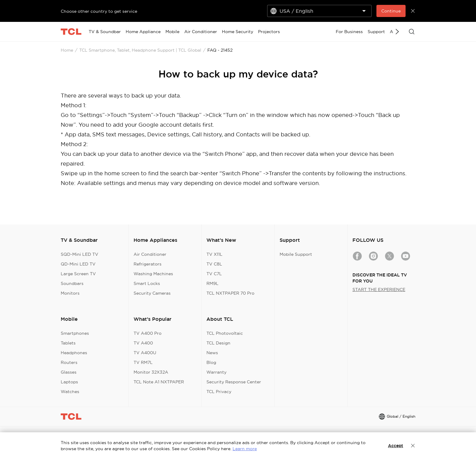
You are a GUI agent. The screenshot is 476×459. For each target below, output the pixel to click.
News (212, 353)
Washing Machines (153, 274)
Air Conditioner (150, 254)
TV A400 (143, 343)
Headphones (74, 353)
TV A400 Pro (148, 333)
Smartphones (75, 333)
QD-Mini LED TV (78, 264)
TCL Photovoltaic (225, 333)
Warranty (216, 372)
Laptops (69, 382)
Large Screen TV (78, 274)
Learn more (245, 449)
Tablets (68, 343)
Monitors (70, 293)
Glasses (69, 372)
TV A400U (145, 353)
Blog (211, 362)
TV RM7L (143, 362)
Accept (396, 446)
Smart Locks (147, 283)
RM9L (212, 283)
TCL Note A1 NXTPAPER (159, 382)
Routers (69, 362)
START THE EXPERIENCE (379, 289)
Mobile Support (296, 254)
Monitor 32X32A (151, 372)
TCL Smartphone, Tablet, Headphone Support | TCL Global (140, 50)
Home (67, 50)
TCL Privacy (219, 392)
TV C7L (214, 274)
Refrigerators (148, 264)
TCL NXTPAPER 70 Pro (230, 293)
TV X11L (214, 254)
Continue (391, 11)
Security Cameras (152, 293)
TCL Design (218, 343)
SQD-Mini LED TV (80, 254)
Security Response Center (234, 382)
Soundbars (72, 283)
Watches (70, 392)
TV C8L (214, 264)
